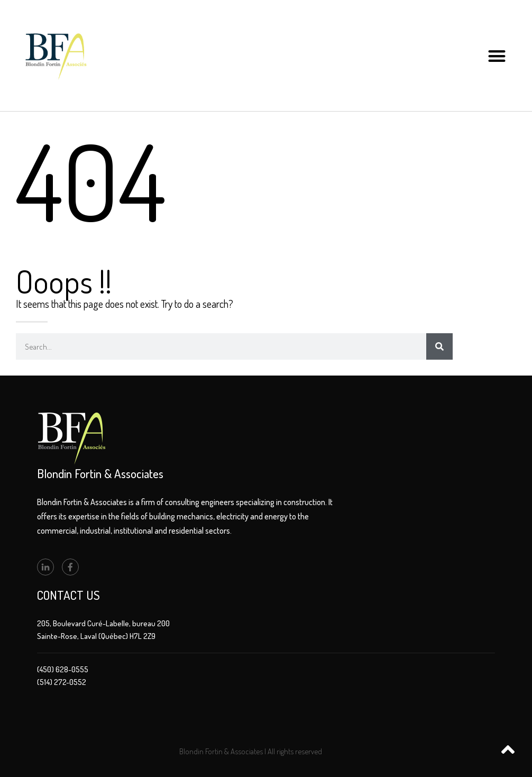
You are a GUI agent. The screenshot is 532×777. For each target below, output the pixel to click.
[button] (497, 56)
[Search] (439, 346)
